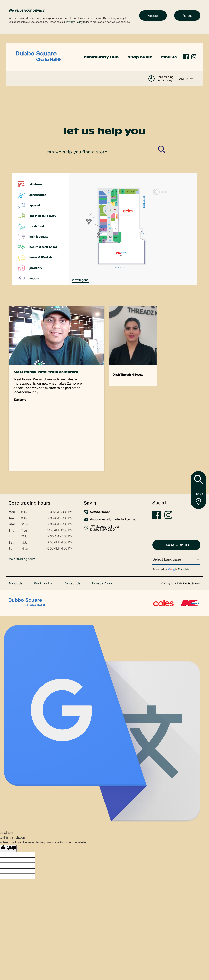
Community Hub (101, 57)
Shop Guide (140, 57)
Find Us (169, 57)
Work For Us (43, 522)
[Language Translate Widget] (176, 498)
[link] (38, 57)
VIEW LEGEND (80, 280)
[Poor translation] (11, 787)
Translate (179, 508)
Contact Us (72, 522)
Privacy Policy (74, 22)
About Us (16, 522)
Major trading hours (22, 497)
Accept (153, 15)
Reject (187, 15)
